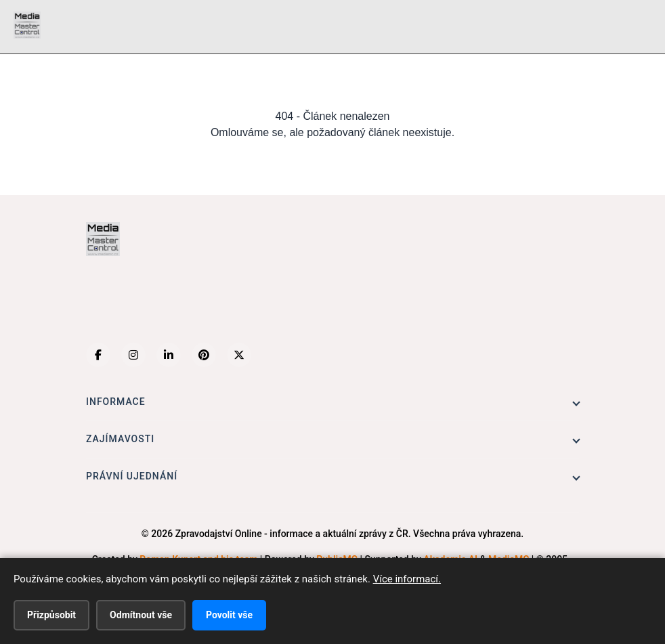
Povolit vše (229, 615)
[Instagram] (133, 355)
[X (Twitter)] (239, 355)
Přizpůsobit (51, 615)
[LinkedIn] (169, 355)
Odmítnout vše (141, 615)
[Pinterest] (204, 355)
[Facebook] (98, 355)
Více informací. (407, 579)
